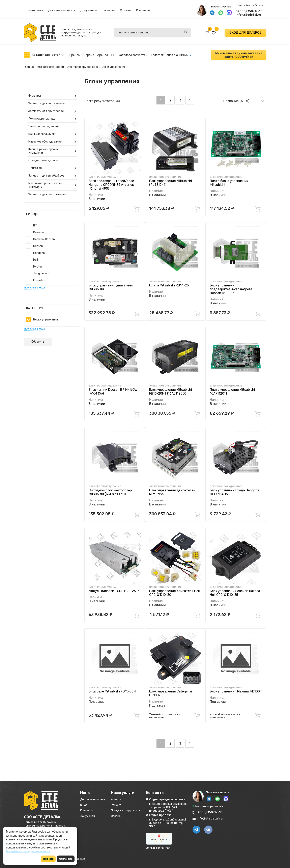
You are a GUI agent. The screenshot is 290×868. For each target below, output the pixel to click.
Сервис (89, 54)
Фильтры (35, 91)
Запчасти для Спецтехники (48, 190)
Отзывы (126, 10)
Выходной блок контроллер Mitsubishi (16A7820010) (110, 488)
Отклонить (66, 859)
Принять (48, 859)
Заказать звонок (221, 7)
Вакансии (108, 10)
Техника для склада (42, 114)
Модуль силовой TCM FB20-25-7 (114, 587)
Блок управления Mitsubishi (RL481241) (171, 179)
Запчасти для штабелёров (47, 171)
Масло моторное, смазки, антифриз (46, 181)
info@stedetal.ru (248, 15)
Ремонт (126, 802)
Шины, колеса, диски (43, 130)
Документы (89, 10)
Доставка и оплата (62, 10)
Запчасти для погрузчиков (47, 99)
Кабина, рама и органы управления (44, 147)
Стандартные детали (44, 156)
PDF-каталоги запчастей (129, 54)
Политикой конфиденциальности (28, 851)
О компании (35, 10)
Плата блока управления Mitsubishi (229, 179)
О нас (85, 802)
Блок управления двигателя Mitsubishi (111, 283)
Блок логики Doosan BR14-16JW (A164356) (113, 387)
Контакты (143, 10)
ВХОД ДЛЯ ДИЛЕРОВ (245, 33)
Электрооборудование (45, 122)
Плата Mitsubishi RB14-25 (169, 281)
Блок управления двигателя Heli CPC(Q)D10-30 (175, 589)
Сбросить (38, 337)
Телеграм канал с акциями (171, 54)
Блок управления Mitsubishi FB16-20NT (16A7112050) (171, 387)
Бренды (75, 54)
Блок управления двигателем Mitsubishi (172, 488)
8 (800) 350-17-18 (249, 11)
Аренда (103, 54)
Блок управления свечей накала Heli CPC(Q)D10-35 (235, 589)
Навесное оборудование (46, 137)
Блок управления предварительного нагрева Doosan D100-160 (231, 285)
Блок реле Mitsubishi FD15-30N (112, 687)
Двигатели (36, 164)
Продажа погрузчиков (139, 809)
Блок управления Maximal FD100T (236, 687)
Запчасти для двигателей (47, 107)
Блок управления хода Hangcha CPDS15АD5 (235, 488)
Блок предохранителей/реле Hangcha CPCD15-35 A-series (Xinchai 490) (111, 180)
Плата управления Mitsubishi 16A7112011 (232, 387)
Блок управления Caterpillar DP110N (171, 689)
